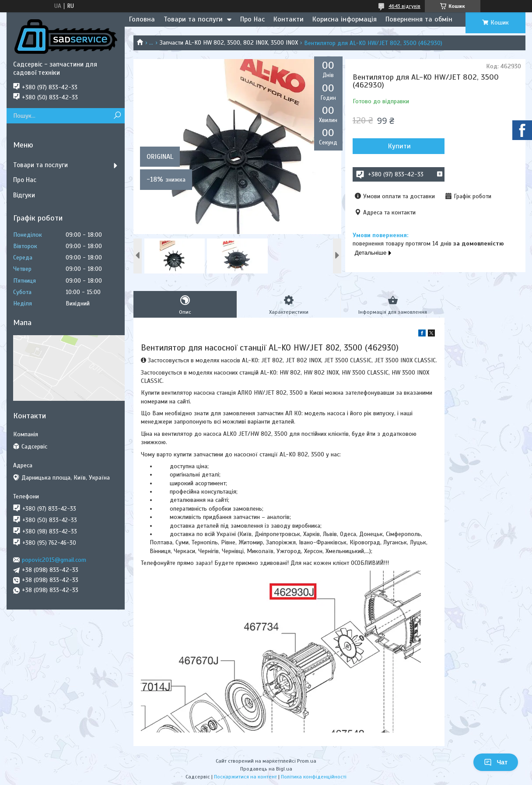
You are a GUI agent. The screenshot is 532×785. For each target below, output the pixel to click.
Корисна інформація (345, 19)
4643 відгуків (404, 6)
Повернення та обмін (419, 19)
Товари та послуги (193, 19)
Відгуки (24, 195)
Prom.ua (307, 761)
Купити (399, 146)
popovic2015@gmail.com (54, 560)
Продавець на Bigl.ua (266, 769)
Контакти (289, 19)
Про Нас (252, 19)
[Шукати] (117, 116)
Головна (142, 19)
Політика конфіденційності (314, 777)
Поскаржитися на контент (245, 777)
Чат (496, 762)
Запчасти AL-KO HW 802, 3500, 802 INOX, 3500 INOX (229, 43)
